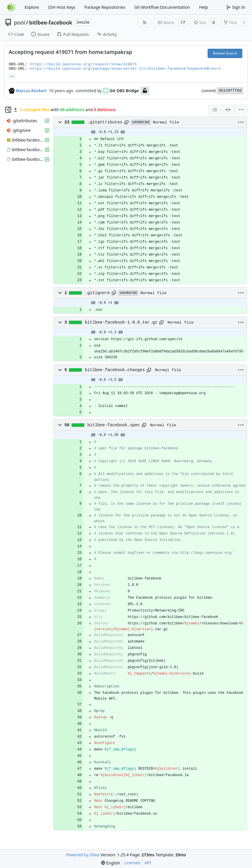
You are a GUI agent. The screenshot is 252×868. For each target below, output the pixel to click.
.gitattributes (105, 122)
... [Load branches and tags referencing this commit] (12, 76)
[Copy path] (126, 122)
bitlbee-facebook (51, 22)
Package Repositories (105, 7)
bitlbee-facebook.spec (114, 425)
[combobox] (215, 110)
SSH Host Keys (62, 7)
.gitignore (98, 293)
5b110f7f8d (230, 91)
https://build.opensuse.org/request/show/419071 (83, 64)
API (148, 863)
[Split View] (228, 110)
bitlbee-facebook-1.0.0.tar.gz (121, 322)
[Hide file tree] (8, 110)
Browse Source (225, 53)
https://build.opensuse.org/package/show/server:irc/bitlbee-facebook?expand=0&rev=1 (125, 69)
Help (204, 7)
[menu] (241, 110)
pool (20, 22)
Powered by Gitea (83, 855)
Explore (32, 7)
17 (183, 22)
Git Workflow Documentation (162, 7)
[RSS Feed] (145, 22)
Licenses (132, 863)
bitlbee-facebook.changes (115, 370)
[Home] (11, 7)
